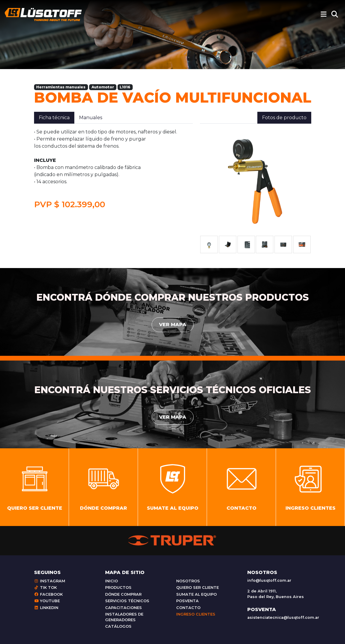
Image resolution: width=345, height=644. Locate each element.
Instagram (50, 581)
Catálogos (118, 626)
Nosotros (188, 581)
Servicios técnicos (127, 601)
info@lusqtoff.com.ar (269, 580)
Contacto (188, 608)
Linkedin (46, 608)
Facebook (48, 594)
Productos (118, 588)
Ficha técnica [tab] (54, 118)
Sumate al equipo (196, 594)
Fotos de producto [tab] (284, 118)
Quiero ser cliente (198, 588)
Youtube (47, 601)
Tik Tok (45, 588)
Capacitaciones (123, 608)
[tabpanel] (113, 169)
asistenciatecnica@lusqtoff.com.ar (283, 617)
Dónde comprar (123, 594)
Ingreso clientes (196, 614)
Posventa (187, 601)
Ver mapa (173, 325)
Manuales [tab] (91, 118)
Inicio (111, 581)
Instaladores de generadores (124, 617)
